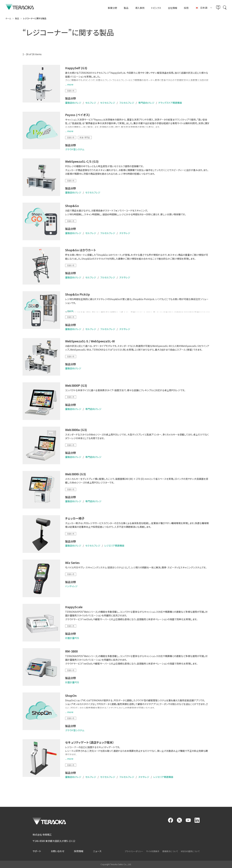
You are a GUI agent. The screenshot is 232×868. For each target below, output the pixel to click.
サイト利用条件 (153, 851)
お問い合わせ (58, 851)
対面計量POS (72, 638)
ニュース (97, 851)
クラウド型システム (75, 149)
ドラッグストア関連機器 (170, 103)
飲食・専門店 (85, 137)
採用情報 (79, 851)
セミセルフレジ (108, 103)
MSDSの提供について (190, 851)
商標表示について (170, 851)
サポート (37, 851)
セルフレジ (91, 103)
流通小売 (71, 91)
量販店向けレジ (73, 103)
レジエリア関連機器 (114, 546)
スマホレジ (125, 233)
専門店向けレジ (146, 103)
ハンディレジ (71, 586)
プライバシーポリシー (134, 851)
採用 (186, 8)
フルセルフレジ (127, 103)
